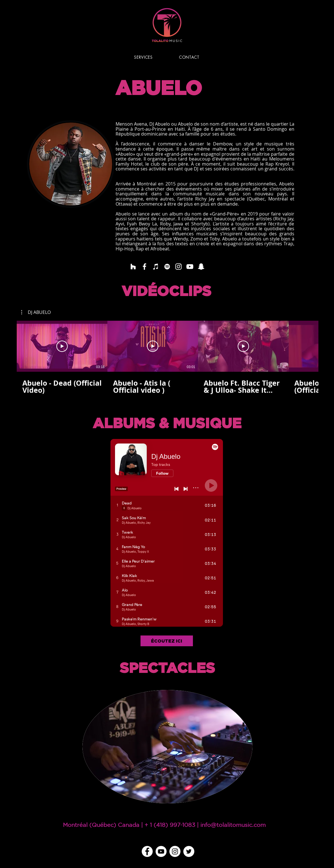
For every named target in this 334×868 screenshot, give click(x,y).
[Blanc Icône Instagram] (178, 267)
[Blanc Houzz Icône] (133, 267)
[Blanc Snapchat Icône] (201, 267)
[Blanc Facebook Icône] (144, 267)
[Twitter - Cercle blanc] (189, 851)
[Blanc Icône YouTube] (190, 267)
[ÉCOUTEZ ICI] (167, 641)
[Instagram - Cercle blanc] (175, 851)
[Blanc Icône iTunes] (156, 267)
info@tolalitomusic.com (233, 825)
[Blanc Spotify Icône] (167, 267)
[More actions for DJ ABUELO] (36, 312)
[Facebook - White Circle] (147, 851)
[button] (36, 312)
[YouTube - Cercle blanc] (161, 851)
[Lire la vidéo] (62, 346)
